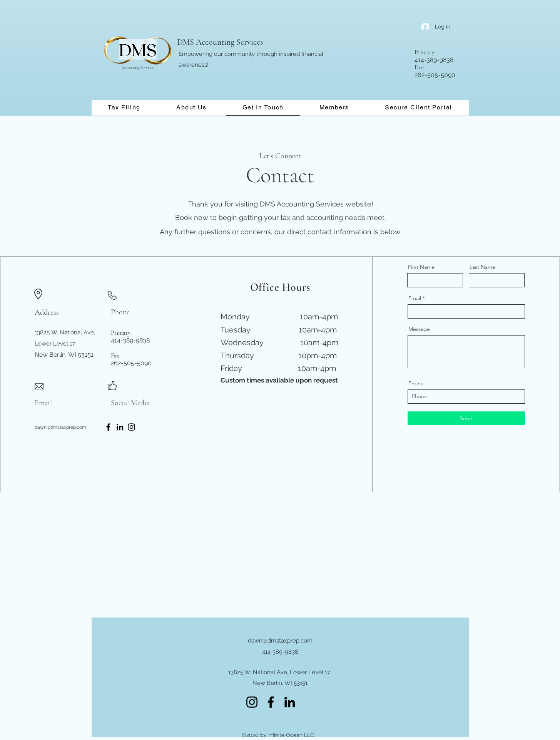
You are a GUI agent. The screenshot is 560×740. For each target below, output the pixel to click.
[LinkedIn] (120, 427)
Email (415, 298)
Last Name (482, 267)
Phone (416, 383)
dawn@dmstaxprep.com (60, 427)
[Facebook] (108, 427)
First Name (421, 267)
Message (419, 329)
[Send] (466, 418)
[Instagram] (131, 427)
